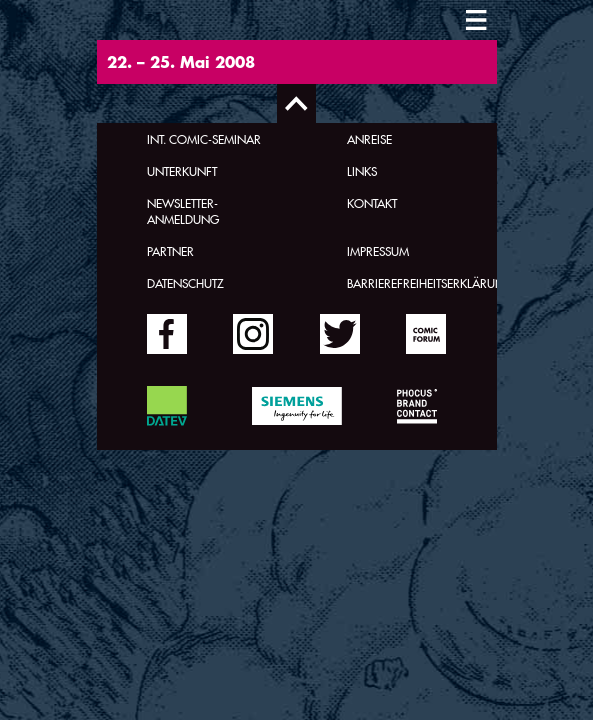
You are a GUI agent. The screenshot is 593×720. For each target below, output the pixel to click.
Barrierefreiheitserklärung (430, 283)
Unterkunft (182, 171)
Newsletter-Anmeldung (183, 211)
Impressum (378, 251)
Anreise (369, 139)
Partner (170, 251)
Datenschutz (185, 283)
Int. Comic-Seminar (204, 139)
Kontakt (372, 203)
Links (362, 171)
